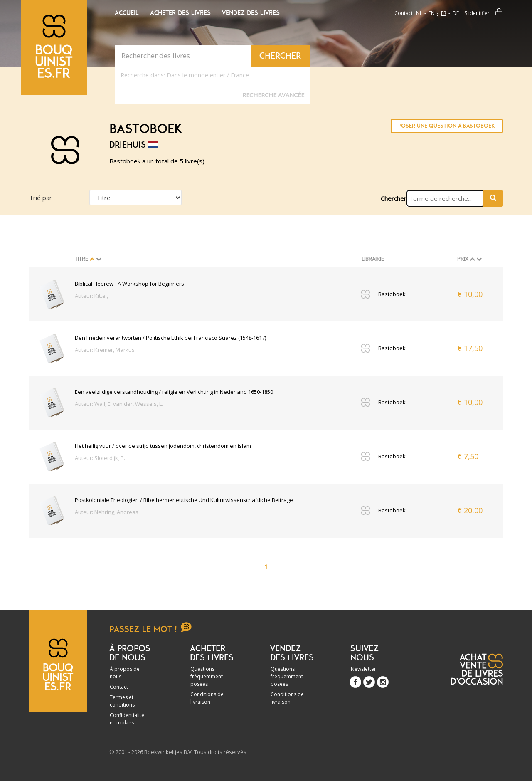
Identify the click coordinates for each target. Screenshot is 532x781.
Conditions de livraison (207, 698)
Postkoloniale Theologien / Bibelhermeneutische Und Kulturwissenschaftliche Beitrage (184, 500)
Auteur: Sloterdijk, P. (100, 458)
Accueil (127, 13)
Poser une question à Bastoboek (447, 126)
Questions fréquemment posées (207, 676)
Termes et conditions (122, 701)
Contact (404, 13)
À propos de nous (125, 673)
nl (419, 13)
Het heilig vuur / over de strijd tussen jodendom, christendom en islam (163, 446)
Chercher (394, 198)
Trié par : (42, 198)
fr (444, 13)
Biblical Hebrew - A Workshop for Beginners (129, 284)
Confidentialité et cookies (127, 719)
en (432, 13)
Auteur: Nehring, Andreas (107, 512)
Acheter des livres (180, 13)
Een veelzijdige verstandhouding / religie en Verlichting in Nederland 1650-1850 (174, 392)
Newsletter (363, 669)
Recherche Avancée (273, 95)
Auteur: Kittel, (91, 296)
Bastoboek (392, 294)
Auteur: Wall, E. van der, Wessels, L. (119, 404)
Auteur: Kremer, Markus (105, 350)
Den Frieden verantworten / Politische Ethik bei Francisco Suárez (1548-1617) (170, 338)
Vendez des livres (251, 13)
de (456, 13)
